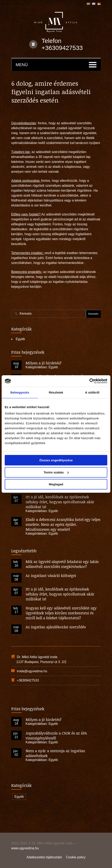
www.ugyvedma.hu (25, 848)
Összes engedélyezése (56, 460)
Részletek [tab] (56, 392)
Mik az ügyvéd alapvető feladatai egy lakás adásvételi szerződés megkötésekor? (62, 564)
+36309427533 (62, 48)
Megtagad (56, 484)
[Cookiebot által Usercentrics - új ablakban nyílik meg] (89, 381)
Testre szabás (56, 472)
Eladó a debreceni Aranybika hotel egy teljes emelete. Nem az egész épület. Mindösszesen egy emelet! (63, 524)
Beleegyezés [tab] (20, 392)
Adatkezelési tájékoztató (44, 857)
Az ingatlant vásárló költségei (51, 576)
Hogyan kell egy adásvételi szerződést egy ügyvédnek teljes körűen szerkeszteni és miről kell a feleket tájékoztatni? (61, 613)
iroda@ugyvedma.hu (32, 671)
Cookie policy (76, 857)
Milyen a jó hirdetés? (44, 363)
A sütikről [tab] (92, 392)
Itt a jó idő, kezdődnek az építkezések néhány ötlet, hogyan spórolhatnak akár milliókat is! (60, 502)
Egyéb (20, 339)
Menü (22, 65)
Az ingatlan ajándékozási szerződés (56, 627)
